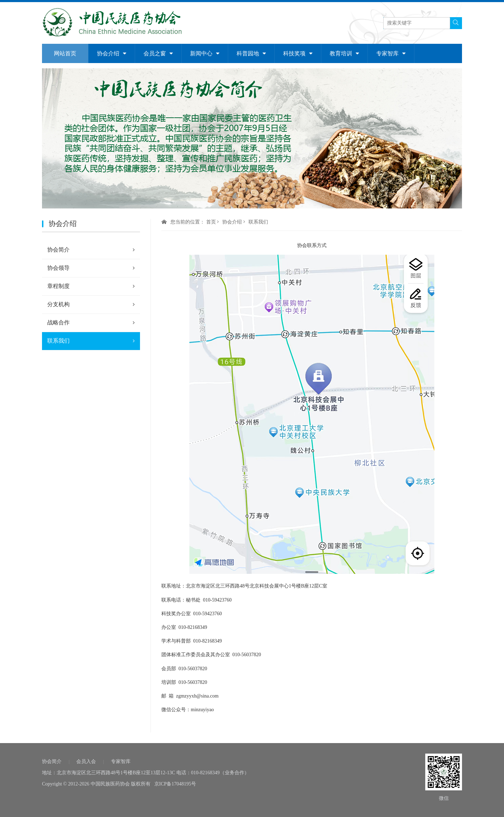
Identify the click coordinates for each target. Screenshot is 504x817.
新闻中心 (205, 53)
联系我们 (91, 341)
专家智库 (391, 53)
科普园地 (251, 53)
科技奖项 (298, 53)
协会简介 (91, 250)
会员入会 (86, 761)
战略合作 (91, 323)
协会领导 (91, 268)
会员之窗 (158, 53)
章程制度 (91, 286)
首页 (211, 222)
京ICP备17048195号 (175, 784)
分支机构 (91, 304)
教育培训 (344, 53)
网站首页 (65, 53)
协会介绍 (112, 53)
